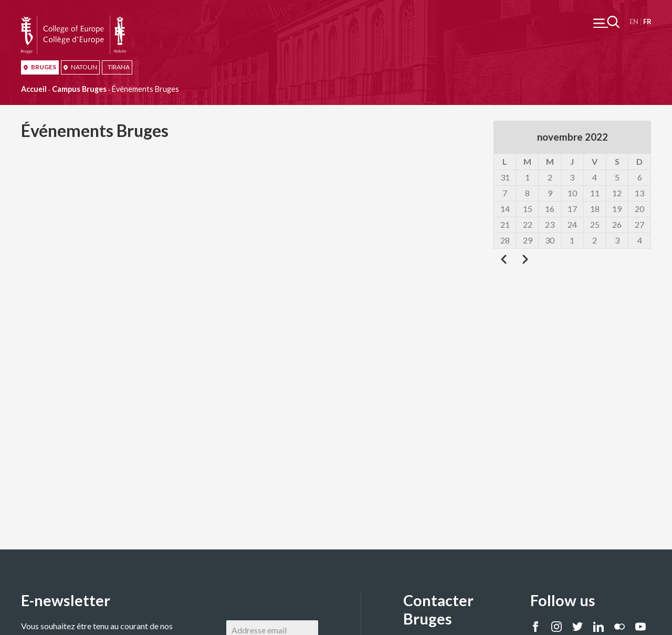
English (634, 22)
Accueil (34, 89)
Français (647, 22)
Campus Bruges (79, 89)
